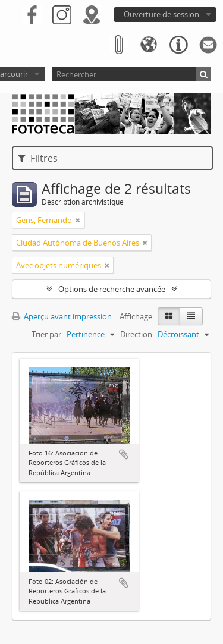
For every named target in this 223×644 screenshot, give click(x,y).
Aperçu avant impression (62, 316)
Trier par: (47, 334)
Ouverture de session (161, 14)
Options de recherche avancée (112, 289)
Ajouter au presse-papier (124, 454)
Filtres (38, 158)
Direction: (137, 334)
